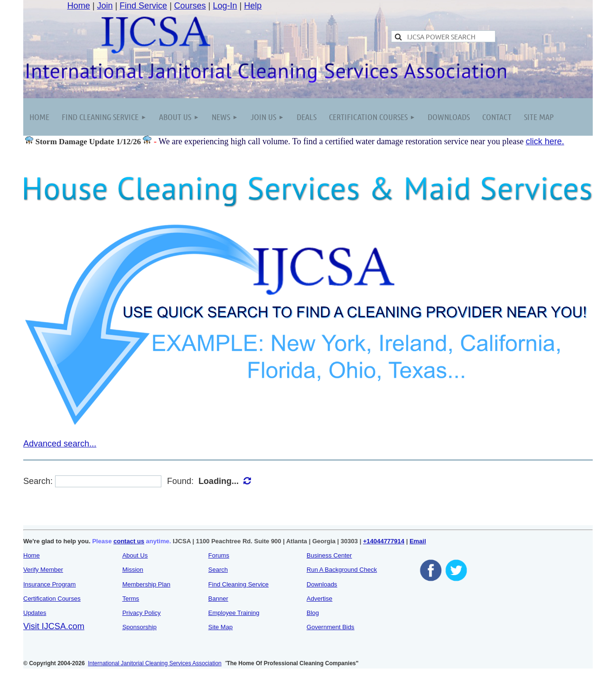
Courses (190, 6)
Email (418, 541)
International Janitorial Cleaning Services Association (155, 663)
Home (79, 6)
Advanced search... (60, 444)
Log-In (225, 6)
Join (105, 6)
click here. (545, 141)
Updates (35, 613)
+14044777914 (384, 541)
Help (253, 6)
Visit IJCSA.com (54, 626)
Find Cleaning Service (238, 584)
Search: (38, 481)
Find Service (143, 6)
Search (218, 570)
